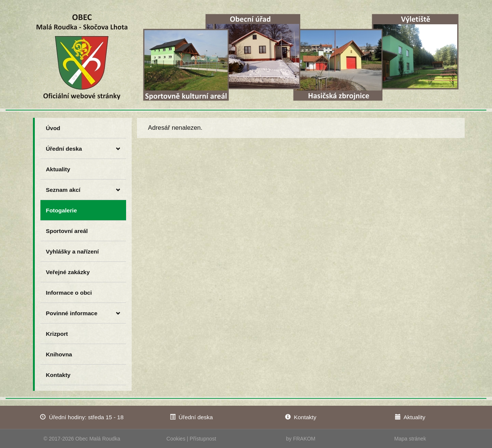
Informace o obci (69, 293)
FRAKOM (304, 439)
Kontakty (58, 375)
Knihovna (59, 354)
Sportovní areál (67, 231)
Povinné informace (83, 313)
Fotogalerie (62, 210)
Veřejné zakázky (68, 272)
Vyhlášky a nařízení (72, 251)
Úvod (53, 128)
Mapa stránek (410, 439)
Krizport (57, 334)
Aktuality (58, 169)
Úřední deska (83, 149)
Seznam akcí (83, 190)
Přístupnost (203, 439)
